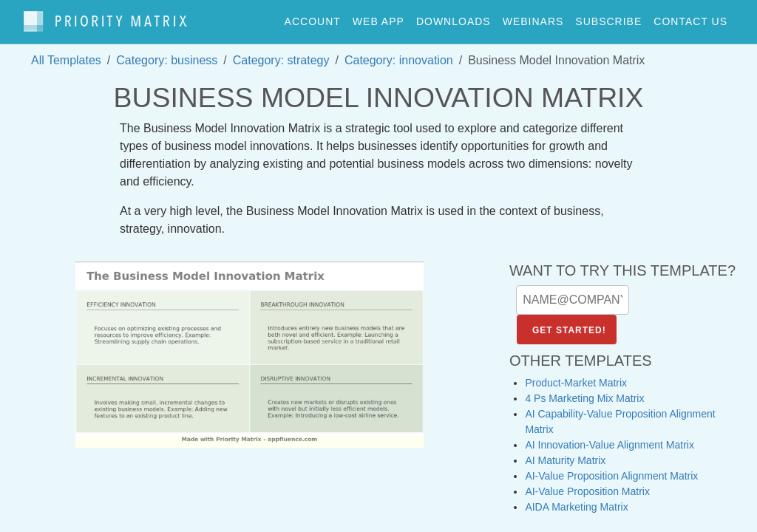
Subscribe (608, 18)
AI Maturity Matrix (565, 454)
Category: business (167, 53)
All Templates (66, 53)
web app (378, 18)
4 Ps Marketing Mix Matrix (584, 392)
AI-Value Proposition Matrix (587, 485)
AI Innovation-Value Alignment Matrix (610, 438)
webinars (533, 18)
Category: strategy (281, 53)
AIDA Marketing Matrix (576, 500)
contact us (690, 18)
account (313, 18)
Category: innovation (399, 53)
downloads (454, 18)
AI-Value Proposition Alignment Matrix (611, 469)
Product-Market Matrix (576, 376)
